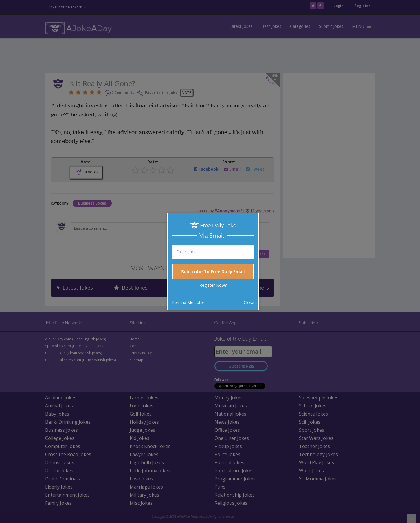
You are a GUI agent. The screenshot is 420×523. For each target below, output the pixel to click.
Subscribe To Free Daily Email (213, 271)
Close (249, 302)
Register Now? (213, 285)
